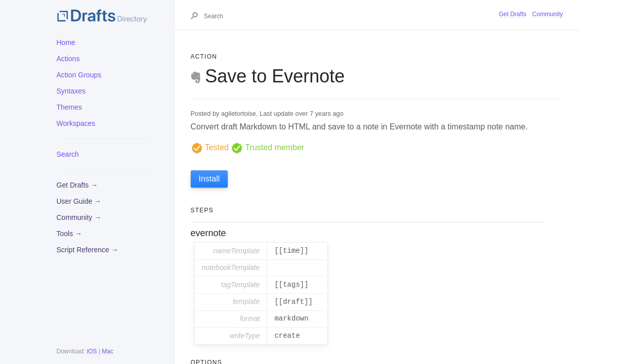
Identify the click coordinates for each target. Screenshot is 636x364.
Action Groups (79, 75)
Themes (70, 107)
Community (548, 14)
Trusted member (267, 147)
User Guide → (79, 201)
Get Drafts (513, 14)
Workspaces (76, 123)
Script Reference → (88, 250)
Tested (210, 147)
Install (209, 179)
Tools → (70, 234)
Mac (108, 351)
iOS (92, 351)
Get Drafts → (77, 185)
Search (68, 154)
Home (66, 42)
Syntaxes (71, 91)
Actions (68, 59)
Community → (79, 217)
